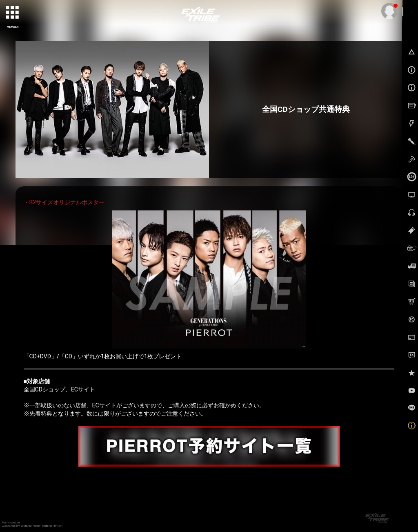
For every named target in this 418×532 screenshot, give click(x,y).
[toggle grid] (13, 13)
